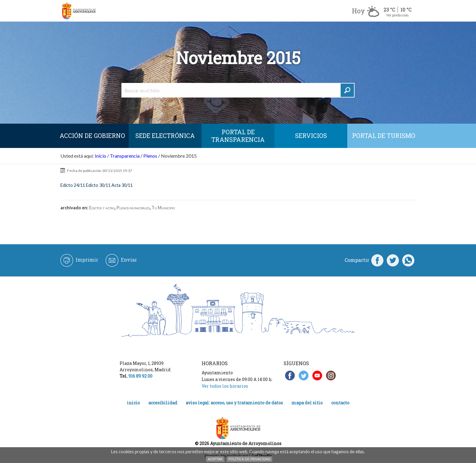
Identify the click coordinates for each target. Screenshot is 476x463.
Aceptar (215, 459)
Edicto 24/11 (73, 185)
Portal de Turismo (384, 135)
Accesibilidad (163, 403)
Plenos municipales (133, 208)
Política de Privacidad (250, 459)
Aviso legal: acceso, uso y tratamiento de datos (234, 403)
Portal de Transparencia (238, 136)
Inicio (100, 156)
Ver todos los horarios (225, 386)
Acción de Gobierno (92, 135)
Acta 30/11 (122, 185)
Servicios (311, 135)
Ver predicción (397, 15)
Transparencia (125, 156)
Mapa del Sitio (307, 403)
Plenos (150, 156)
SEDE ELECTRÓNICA (165, 135)
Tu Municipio (163, 208)
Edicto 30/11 (98, 185)
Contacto (340, 403)
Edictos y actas (102, 208)
